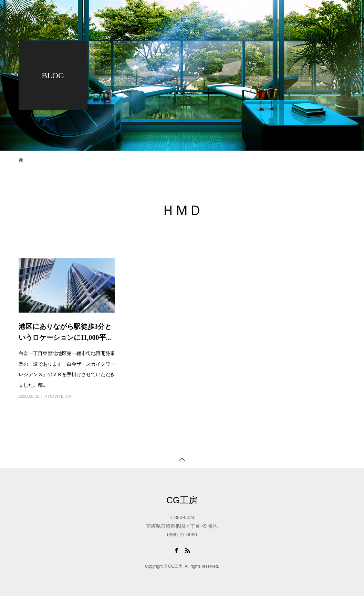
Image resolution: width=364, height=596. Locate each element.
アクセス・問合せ (227, 36)
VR (69, 396)
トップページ (179, 12)
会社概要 (290, 12)
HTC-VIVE (54, 396)
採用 (176, 36)
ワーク (220, 12)
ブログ (254, 12)
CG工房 (182, 500)
